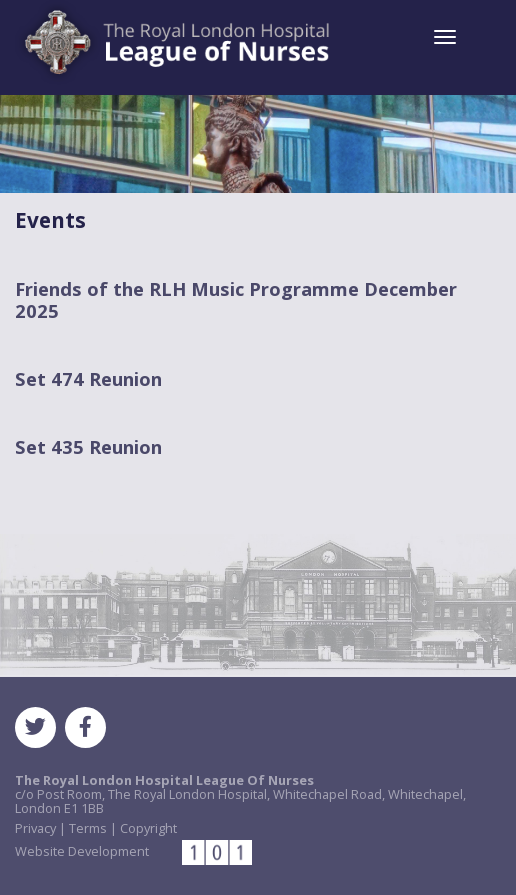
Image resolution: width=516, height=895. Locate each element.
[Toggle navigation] (445, 37)
